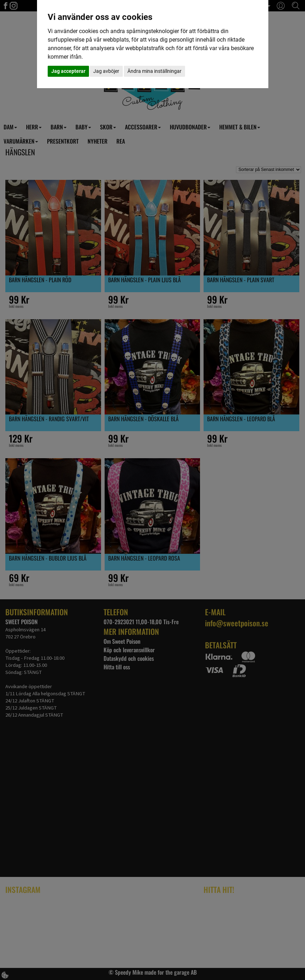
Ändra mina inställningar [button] (154, 71)
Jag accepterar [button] (68, 71)
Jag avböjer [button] (106, 71)
